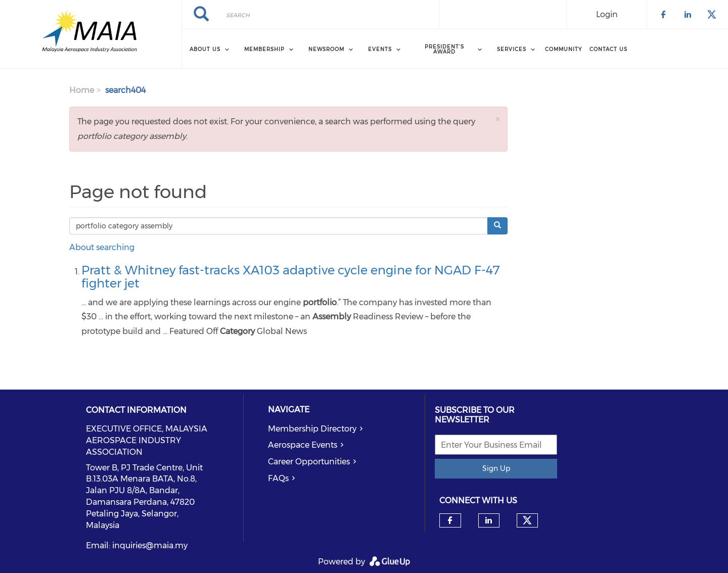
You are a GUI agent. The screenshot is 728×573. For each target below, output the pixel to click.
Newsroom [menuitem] (326, 49)
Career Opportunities (309, 462)
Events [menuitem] (380, 49)
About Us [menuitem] (205, 49)
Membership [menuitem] (264, 49)
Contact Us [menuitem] (608, 49)
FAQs (278, 478)
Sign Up (496, 468)
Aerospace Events (303, 445)
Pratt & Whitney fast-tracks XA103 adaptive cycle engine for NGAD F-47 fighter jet (291, 277)
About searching (102, 247)
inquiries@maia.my (150, 545)
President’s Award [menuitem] (444, 49)
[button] (497, 119)
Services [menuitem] (512, 49)
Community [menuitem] (563, 49)
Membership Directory (312, 429)
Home (82, 90)
